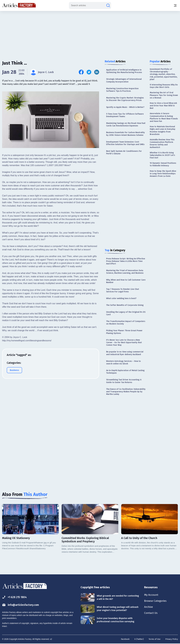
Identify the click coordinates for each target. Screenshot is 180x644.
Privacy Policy (172, 639)
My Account (151, 595)
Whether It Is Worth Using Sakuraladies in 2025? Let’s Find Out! (162, 155)
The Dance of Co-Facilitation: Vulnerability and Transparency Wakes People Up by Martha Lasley (126, 392)
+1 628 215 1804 (15, 597)
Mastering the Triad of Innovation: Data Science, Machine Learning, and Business (125, 272)
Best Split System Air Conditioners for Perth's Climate (124, 152)
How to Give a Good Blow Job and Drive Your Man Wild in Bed (163, 106)
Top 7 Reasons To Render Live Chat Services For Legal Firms (123, 290)
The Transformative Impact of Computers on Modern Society (126, 323)
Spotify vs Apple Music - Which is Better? (125, 107)
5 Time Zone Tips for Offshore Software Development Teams (125, 115)
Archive (149, 607)
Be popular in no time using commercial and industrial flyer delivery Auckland (125, 353)
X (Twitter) (139, 639)
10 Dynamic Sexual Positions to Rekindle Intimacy (163, 164)
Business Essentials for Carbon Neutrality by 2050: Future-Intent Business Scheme (125, 134)
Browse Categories (156, 601)
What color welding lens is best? (121, 298)
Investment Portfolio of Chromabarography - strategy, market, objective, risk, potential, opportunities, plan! (164, 74)
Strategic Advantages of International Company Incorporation (124, 80)
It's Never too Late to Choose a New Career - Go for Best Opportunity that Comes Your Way (124, 342)
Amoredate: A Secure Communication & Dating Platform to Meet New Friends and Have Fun (164, 117)
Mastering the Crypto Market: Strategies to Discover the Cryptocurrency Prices (125, 99)
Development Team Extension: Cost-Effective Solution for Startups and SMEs (125, 143)
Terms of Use (155, 639)
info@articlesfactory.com (21, 605)
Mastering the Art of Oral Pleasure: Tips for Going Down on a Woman (164, 95)
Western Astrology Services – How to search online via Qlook (123, 362)
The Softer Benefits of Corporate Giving (125, 305)
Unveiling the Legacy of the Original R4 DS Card (126, 313)
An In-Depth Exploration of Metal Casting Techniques (125, 372)
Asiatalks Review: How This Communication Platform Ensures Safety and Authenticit (162, 143)
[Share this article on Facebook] (81, 72)
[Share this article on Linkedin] (97, 72)
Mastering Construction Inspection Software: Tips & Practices (122, 90)
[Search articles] (108, 5)
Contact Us (151, 613)
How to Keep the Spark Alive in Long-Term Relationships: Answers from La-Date (163, 174)
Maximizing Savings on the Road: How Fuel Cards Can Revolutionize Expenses (126, 124)
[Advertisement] (90, 33)
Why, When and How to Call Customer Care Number (126, 281)
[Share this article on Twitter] (89, 72)
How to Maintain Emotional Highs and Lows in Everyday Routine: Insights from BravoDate (162, 130)
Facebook (125, 639)
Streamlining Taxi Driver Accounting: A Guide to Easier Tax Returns (124, 381)
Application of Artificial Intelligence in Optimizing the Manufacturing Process (124, 71)
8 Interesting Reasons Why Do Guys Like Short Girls (164, 86)
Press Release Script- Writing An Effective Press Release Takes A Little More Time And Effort (126, 261)
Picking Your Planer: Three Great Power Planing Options (124, 332)
